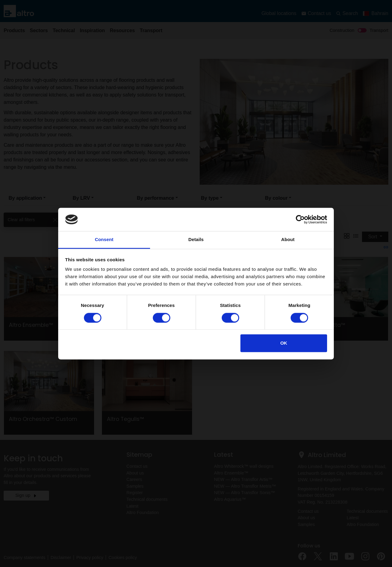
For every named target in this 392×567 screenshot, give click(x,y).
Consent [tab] (104, 240)
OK (284, 343)
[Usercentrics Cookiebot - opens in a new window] (300, 219)
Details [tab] (196, 240)
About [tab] (288, 240)
